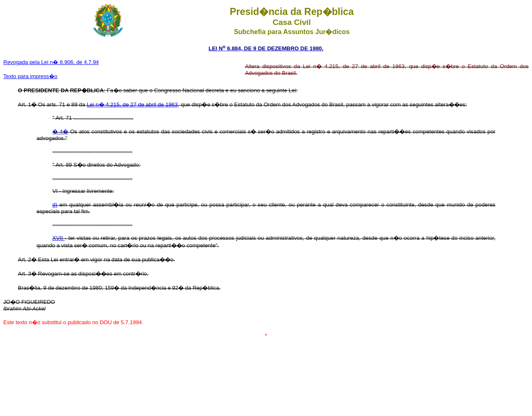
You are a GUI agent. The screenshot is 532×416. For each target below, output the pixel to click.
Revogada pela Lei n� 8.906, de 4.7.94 (51, 62)
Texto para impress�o (30, 76)
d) (55, 205)
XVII (59, 238)
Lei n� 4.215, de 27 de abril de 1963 (132, 105)
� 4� (60, 132)
